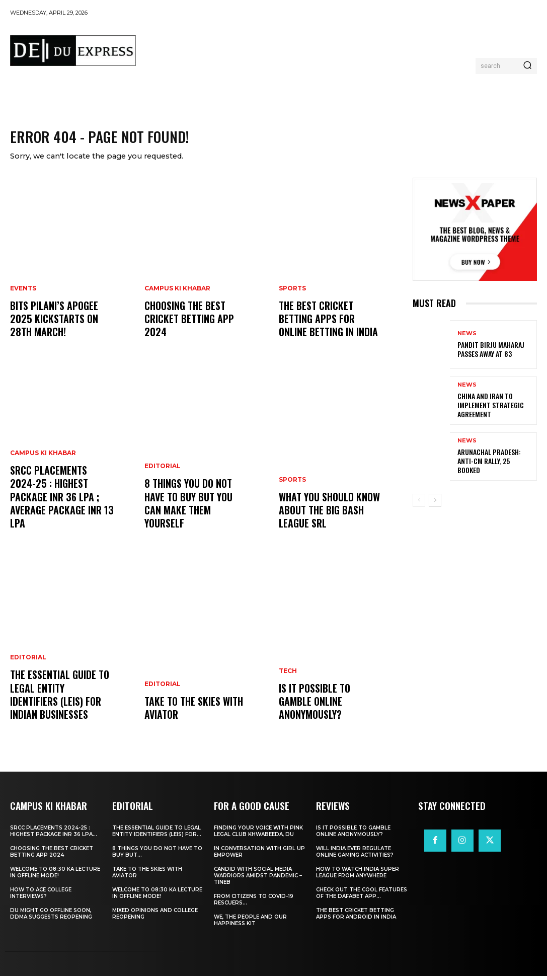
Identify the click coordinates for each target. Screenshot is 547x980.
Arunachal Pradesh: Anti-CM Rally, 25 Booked (493, 466)
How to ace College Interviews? (41, 897)
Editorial (28, 668)
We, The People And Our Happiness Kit (250, 924)
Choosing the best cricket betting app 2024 (186, 325)
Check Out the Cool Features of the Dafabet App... (362, 897)
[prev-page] (419, 505)
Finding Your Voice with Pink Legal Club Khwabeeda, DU (258, 835)
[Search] (527, 66)
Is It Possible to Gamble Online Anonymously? (329, 714)
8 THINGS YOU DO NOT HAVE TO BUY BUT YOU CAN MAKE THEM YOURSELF (196, 517)
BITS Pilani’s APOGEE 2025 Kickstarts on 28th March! (61, 325)
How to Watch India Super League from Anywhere (358, 876)
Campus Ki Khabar (43, 477)
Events (23, 297)
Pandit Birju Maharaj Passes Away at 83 (486, 354)
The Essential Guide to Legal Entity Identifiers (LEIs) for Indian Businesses (59, 702)
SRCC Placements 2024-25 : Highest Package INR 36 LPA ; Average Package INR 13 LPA (61, 511)
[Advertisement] (327, 48)
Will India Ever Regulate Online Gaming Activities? (355, 856)
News (467, 340)
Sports (292, 297)
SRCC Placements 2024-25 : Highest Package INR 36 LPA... (54, 835)
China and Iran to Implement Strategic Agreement (486, 410)
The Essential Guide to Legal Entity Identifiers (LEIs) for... (157, 835)
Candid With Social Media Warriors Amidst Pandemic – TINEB (258, 880)
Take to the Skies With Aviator (190, 714)
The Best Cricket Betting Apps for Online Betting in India (330, 325)
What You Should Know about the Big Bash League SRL (327, 517)
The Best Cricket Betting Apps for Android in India (356, 918)
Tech (288, 692)
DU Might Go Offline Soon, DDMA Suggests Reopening (51, 918)
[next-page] (435, 505)
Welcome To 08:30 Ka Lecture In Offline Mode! (55, 876)
